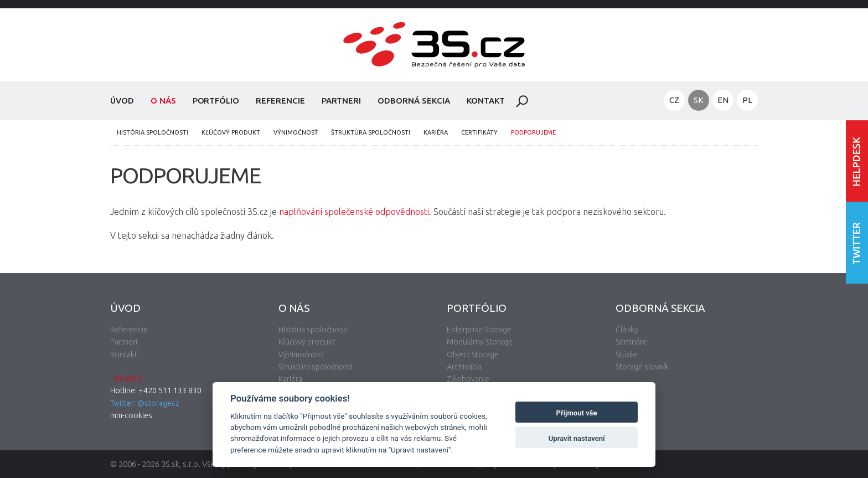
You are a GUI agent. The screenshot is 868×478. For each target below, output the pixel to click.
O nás (163, 101)
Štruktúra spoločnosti (371, 132)
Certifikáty (479, 132)
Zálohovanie (468, 379)
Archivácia (464, 367)
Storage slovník (642, 367)
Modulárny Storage (480, 342)
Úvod (122, 101)
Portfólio (216, 101)
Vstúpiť (857, 161)
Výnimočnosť (296, 132)
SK (699, 100)
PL (747, 100)
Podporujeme (533, 132)
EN (723, 100)
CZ (674, 100)
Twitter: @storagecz (145, 403)
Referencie (280, 101)
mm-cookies (131, 415)
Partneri (342, 101)
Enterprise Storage (479, 330)
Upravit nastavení (577, 438)
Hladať (522, 101)
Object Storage (473, 354)
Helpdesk (126, 378)
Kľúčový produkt (231, 132)
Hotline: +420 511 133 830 (156, 390)
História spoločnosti (153, 132)
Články (627, 330)
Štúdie (626, 354)
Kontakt (486, 101)
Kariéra (436, 132)
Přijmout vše (577, 413)
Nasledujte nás (857, 242)
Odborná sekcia (414, 101)
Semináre (631, 342)
